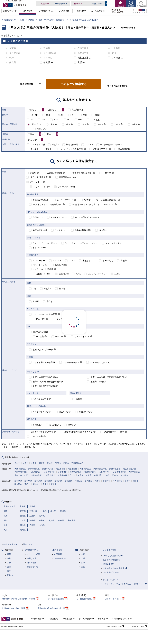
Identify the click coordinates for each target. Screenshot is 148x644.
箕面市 (58, 463)
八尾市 (89, 475)
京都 (9, 558)
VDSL (78, 274)
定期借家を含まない (68, 177)
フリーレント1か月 (42, 187)
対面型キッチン (86, 412)
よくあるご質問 (109, 550)
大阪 (9, 563)
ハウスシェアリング (42, 399)
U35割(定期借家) (54, 173)
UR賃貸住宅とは (32, 550)
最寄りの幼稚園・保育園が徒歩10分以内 (109, 377)
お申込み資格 (60, 558)
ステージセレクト (71, 362)
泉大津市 (88, 481)
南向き (49, 149)
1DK (48, 115)
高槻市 (42, 463)
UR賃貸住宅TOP (8, 20)
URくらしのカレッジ (113, 556)
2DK (85, 115)
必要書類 (58, 554)
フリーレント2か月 (66, 187)
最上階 (62, 289)
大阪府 (31, 20)
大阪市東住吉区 (119, 472)
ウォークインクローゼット (45, 243)
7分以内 (85, 124)
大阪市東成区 (36, 472)
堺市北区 (68, 481)
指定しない (36, 124)
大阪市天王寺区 (100, 469)
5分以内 (69, 124)
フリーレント (36, 182)
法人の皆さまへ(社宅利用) (115, 568)
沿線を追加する (129, 28)
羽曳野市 (18, 484)
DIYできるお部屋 (40, 332)
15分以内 (119, 124)
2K (73, 115)
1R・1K (34, 115)
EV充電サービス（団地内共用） (47, 204)
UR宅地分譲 (68, 619)
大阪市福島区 (34, 469)
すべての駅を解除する (118, 86)
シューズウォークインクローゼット (81, 243)
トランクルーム (40, 248)
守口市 (72, 475)
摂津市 (66, 463)
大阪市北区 (49, 475)
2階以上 (55, 144)
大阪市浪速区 (115, 469)
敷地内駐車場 (72, 144)
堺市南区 (58, 481)
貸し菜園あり (55, 425)
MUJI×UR (41, 319)
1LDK (61, 115)
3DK (43, 120)
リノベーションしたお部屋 (71, 149)
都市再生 (103, 619)
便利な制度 (32, 558)
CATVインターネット (98, 274)
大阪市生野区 (50, 472)
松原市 (127, 481)
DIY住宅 (40, 336)
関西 (22, 20)
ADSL (117, 274)
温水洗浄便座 (124, 149)
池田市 (25, 463)
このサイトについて (138, 626)
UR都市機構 (37, 619)
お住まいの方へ (111, 580)
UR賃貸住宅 (53, 619)
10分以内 (101, 124)
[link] (85, 149)
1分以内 (53, 124)
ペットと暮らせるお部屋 (44, 362)
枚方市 (81, 475)
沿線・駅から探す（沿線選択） (52, 20)
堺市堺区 (18, 481)
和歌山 (10, 575)
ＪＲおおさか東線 (18, 41)
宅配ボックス (89, 261)
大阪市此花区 (48, 469)
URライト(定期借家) (39, 177)
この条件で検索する (74, 84)
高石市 (27, 484)
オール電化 (108, 261)
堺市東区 (38, 481)
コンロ (72, 261)
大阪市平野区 (36, 475)
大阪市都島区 (20, 469)
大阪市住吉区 (105, 472)
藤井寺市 (36, 484)
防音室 (79, 399)
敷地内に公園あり (99, 382)
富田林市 (107, 481)
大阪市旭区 (62, 472)
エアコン (89, 144)
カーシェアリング (65, 200)
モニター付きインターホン (112, 144)
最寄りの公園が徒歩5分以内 (45, 386)
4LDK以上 (95, 120)
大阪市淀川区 (134, 472)
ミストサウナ (61, 230)
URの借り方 (57, 550)
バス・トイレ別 (38, 144)
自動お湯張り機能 (83, 230)
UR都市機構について (122, 619)
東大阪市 (124, 475)
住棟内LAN (64, 274)
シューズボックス (113, 243)
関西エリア (28, 544)
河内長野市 (117, 481)
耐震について (33, 567)
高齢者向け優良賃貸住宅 (42, 432)
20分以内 (136, 124)
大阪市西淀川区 (129, 469)
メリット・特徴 (33, 554)
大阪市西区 (61, 469)
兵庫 (9, 567)
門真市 (115, 475)
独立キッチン (65, 412)
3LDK (56, 120)
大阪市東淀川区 (21, 472)
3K (32, 120)
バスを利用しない (39, 129)
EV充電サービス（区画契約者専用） (100, 200)
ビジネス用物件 (86, 619)
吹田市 (34, 463)
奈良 (9, 571)
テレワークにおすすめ (100, 362)
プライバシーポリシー (115, 626)
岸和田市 (78, 481)
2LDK (98, 115)
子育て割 (107, 173)
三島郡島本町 (77, 463)
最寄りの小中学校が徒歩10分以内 (48, 382)
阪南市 (54, 484)
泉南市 (45, 484)
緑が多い (72, 425)
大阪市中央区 (62, 475)
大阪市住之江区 (21, 475)
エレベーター (39, 261)
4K (68, 120)
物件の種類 (32, 563)
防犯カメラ (38, 217)
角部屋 (36, 301)
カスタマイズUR (82, 336)
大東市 (107, 475)
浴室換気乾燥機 (40, 230)
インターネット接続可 (43, 269)
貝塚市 (97, 481)
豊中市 (17, 463)
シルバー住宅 (37, 436)
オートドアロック (59, 217)
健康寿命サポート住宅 (114, 432)
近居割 (33, 173)
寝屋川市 (98, 475)
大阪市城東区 (75, 472)
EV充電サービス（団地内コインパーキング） (93, 204)
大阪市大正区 (85, 469)
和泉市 (136, 481)
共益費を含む (78, 110)
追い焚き (35, 149)
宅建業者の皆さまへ (111, 572)
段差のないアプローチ (43, 350)
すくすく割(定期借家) (82, 173)
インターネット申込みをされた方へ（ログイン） (125, 584)
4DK (80, 120)
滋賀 (9, 554)
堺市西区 (48, 481)
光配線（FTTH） (101, 149)
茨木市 (50, 463)
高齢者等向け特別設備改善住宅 (78, 432)
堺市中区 (28, 481)
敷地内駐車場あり (41, 200)
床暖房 (124, 261)
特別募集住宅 (109, 564)
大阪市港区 (72, 469)
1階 (34, 289)
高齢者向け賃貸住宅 (111, 560)
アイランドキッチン (42, 412)
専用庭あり (38, 425)
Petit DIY (59, 336)
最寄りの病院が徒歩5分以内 (45, 377)
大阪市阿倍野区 (90, 472)
